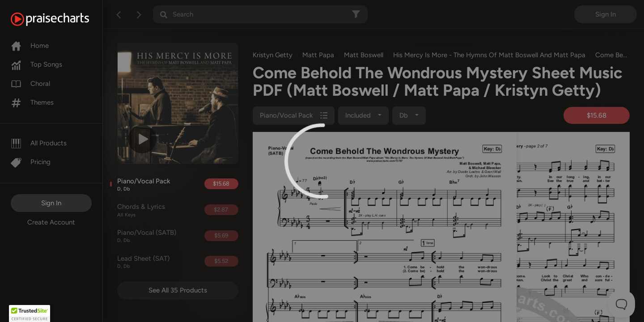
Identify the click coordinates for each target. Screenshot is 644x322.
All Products (39, 143)
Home (30, 46)
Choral (30, 84)
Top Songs (36, 64)
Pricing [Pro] (31, 162)
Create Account (51, 222)
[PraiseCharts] (61, 19)
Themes (32, 102)
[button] (30, 314)
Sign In (51, 203)
